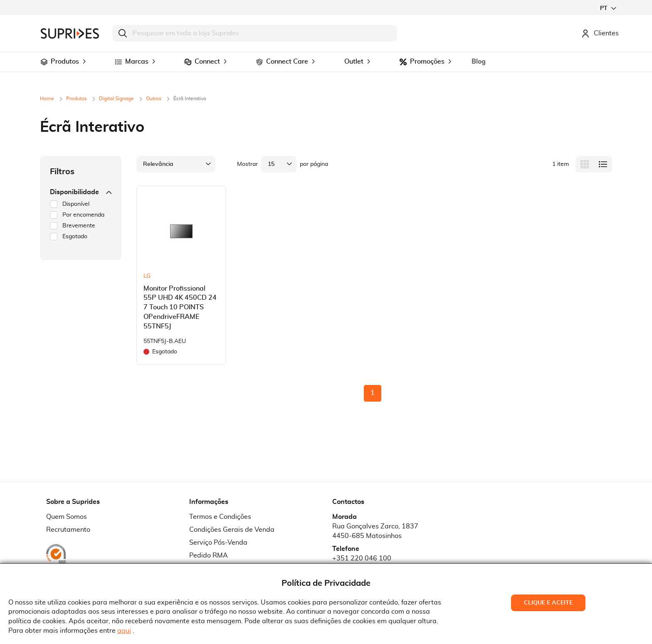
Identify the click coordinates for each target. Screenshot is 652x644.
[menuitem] (44, 62)
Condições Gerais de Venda (232, 530)
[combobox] (255, 33)
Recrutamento (68, 530)
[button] (608, 8)
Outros (154, 99)
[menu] (326, 62)
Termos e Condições (220, 517)
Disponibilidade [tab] (81, 192)
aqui (124, 631)
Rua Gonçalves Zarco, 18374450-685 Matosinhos (375, 531)
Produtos (77, 99)
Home (48, 99)
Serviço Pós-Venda (218, 543)
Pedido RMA (209, 555)
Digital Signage (117, 99)
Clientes (600, 33)
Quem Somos (67, 517)
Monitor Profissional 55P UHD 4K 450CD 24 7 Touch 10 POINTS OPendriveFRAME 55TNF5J (180, 307)
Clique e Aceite (548, 603)
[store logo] (70, 33)
